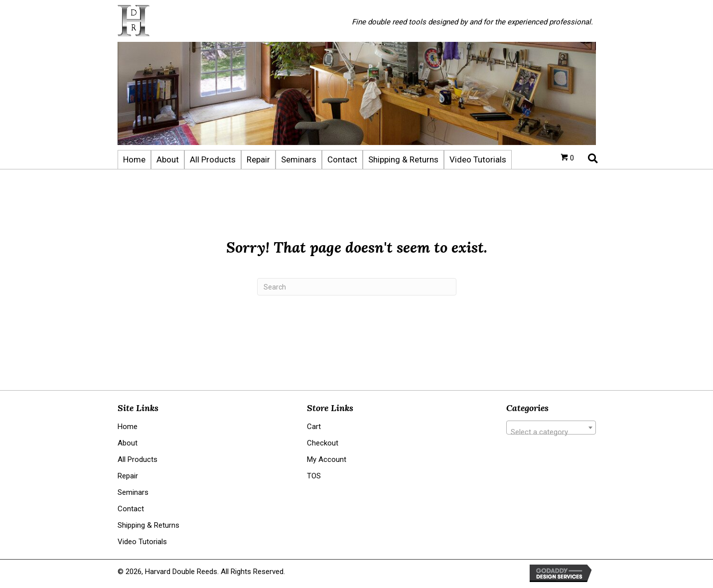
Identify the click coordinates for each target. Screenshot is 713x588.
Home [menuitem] (128, 427)
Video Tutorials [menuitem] (142, 542)
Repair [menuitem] (128, 476)
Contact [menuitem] (131, 509)
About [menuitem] (128, 443)
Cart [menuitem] (314, 427)
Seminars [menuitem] (133, 492)
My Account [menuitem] (327, 459)
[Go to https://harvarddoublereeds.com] (225, 21)
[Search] (357, 287)
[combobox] (551, 428)
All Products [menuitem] (138, 459)
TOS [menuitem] (314, 476)
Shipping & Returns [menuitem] (148, 525)
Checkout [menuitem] (323, 443)
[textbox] (551, 432)
